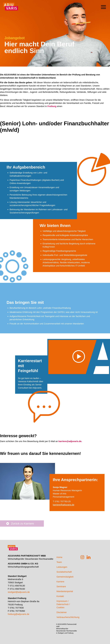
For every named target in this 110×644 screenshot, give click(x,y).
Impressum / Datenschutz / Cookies (63, 604)
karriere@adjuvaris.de (64, 505)
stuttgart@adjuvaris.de (19, 592)
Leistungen (62, 567)
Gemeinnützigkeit (65, 577)
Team (59, 562)
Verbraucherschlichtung (67, 617)
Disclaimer (62, 612)
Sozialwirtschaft (64, 572)
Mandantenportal (65, 591)
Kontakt (60, 596)
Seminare (61, 586)
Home (59, 557)
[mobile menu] (103, 6)
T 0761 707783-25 (62, 501)
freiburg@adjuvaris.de (18, 614)
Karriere (60, 582)
